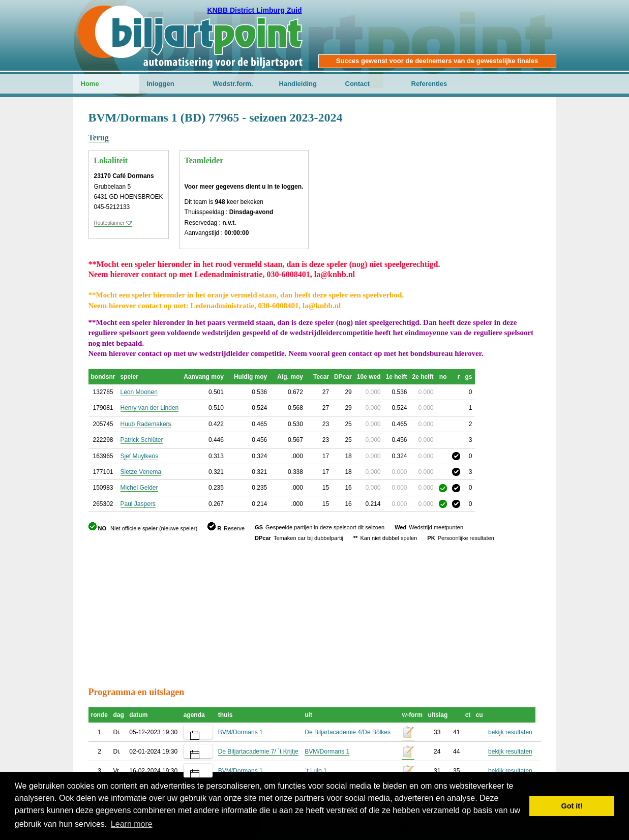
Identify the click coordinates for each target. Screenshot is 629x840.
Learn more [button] (132, 824)
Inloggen (161, 84)
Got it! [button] (572, 806)
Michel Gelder (139, 488)
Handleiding (298, 84)
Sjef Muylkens (140, 456)
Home (90, 84)
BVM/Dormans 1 (241, 732)
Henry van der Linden (150, 408)
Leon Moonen (139, 392)
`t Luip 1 (316, 771)
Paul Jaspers (138, 504)
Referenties (429, 84)
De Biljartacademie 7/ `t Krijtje (258, 752)
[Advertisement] (480, 160)
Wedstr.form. (233, 84)
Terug (99, 138)
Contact (357, 84)
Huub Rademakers (146, 424)
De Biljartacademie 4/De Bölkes (348, 732)
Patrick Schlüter (142, 440)
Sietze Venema (141, 472)
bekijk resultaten (510, 732)
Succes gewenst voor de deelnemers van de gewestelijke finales (437, 61)
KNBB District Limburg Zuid (255, 10)
